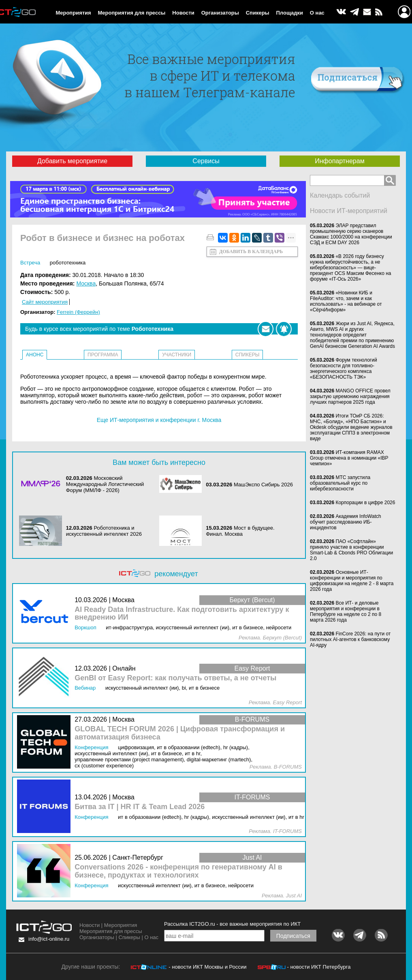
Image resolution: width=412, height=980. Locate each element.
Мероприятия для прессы (131, 13)
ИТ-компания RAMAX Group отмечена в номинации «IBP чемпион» (349, 458)
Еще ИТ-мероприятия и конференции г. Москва (159, 420)
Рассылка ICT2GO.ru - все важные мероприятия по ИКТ (232, 924)
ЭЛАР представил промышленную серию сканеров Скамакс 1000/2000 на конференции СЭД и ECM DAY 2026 (351, 234)
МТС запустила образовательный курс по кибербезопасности (340, 483)
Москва (86, 283)
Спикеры (258, 13)
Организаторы (220, 13)
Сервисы (206, 161)
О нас (317, 13)
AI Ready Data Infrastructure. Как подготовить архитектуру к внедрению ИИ (182, 614)
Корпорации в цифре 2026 (365, 503)
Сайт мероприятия (45, 302)
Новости (183, 13)
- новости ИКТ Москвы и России (207, 967)
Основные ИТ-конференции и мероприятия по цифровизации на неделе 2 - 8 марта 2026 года (352, 581)
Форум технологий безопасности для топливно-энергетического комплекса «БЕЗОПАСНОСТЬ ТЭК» (344, 369)
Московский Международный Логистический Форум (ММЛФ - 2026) (105, 484)
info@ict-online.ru (49, 939)
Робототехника (68, 263)
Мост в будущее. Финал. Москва (240, 531)
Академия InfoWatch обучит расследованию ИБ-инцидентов (346, 522)
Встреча (30, 263)
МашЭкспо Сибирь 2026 (263, 485)
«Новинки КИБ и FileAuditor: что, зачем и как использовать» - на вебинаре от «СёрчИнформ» (346, 301)
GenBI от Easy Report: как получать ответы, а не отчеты (175, 678)
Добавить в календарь (251, 251)
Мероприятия (73, 13)
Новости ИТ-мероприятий (349, 211)
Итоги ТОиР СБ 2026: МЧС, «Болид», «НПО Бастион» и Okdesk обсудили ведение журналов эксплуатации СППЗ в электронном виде (351, 427)
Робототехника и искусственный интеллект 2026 (104, 531)
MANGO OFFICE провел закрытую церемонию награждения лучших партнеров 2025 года (350, 396)
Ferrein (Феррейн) (78, 312)
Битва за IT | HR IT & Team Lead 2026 (140, 807)
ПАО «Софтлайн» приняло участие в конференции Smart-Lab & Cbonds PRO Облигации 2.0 (351, 550)
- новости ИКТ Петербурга (319, 967)
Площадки (290, 13)
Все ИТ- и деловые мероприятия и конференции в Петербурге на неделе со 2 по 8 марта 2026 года (346, 611)
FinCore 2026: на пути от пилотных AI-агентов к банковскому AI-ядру (350, 639)
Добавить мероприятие (72, 161)
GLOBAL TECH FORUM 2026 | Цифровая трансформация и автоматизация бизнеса (180, 733)
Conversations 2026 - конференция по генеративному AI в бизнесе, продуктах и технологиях (178, 871)
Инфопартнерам (339, 161)
